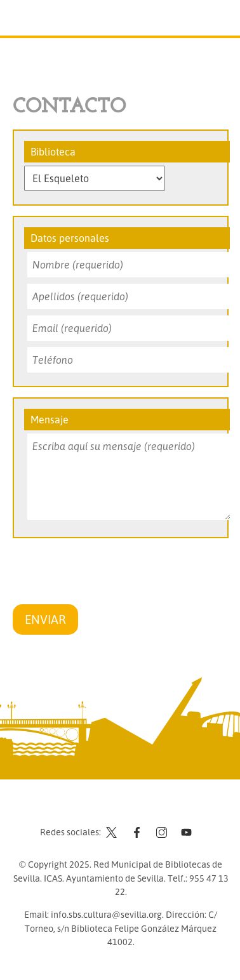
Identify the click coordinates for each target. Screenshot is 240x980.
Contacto (89, 808)
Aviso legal (140, 808)
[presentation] (109, 573)
